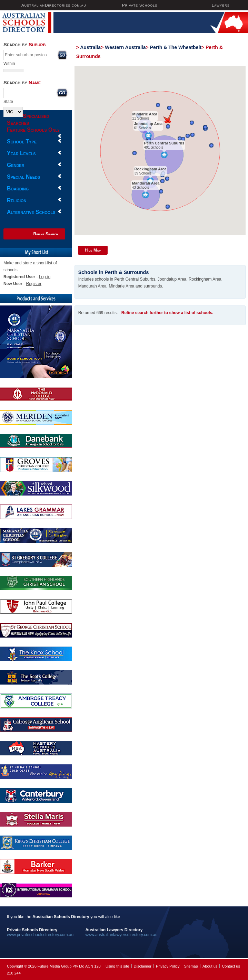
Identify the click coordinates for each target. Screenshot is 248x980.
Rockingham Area (150, 169)
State (8, 102)
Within (9, 64)
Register (34, 284)
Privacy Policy (168, 966)
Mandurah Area (146, 183)
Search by (24, 44)
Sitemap (191, 966)
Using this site (117, 966)
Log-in (45, 277)
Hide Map (93, 250)
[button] (168, 116)
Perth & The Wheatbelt (176, 47)
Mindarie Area (145, 114)
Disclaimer (143, 966)
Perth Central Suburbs (164, 143)
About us (210, 966)
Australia (90, 47)
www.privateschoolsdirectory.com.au (40, 935)
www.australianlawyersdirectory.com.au (121, 935)
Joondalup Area (148, 124)
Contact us (231, 966)
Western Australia (125, 47)
